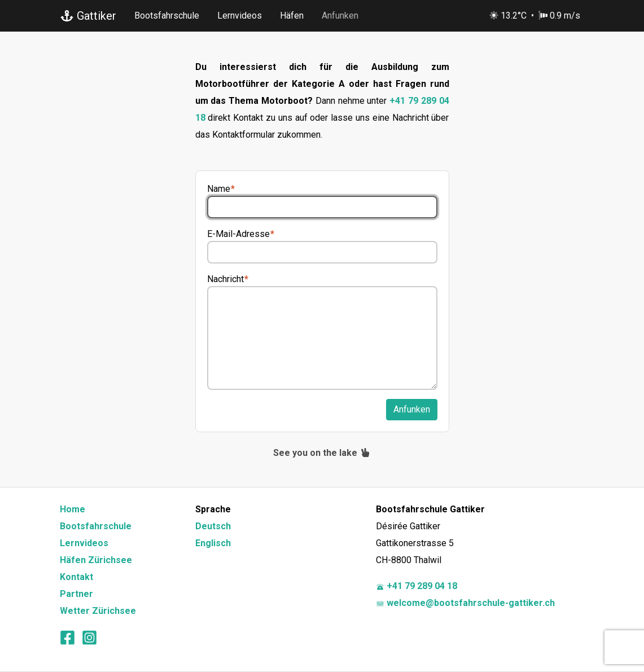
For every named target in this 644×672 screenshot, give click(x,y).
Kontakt (76, 577)
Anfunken (340, 16)
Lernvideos (240, 16)
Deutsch (213, 526)
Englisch (213, 543)
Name (219, 189)
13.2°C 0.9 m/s (535, 16)
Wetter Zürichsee (98, 611)
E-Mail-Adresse (238, 234)
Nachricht (225, 279)
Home (73, 509)
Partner (76, 594)
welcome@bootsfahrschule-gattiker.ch (465, 603)
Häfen (292, 16)
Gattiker (88, 16)
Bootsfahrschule (167, 16)
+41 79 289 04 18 (417, 586)
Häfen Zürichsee (96, 560)
